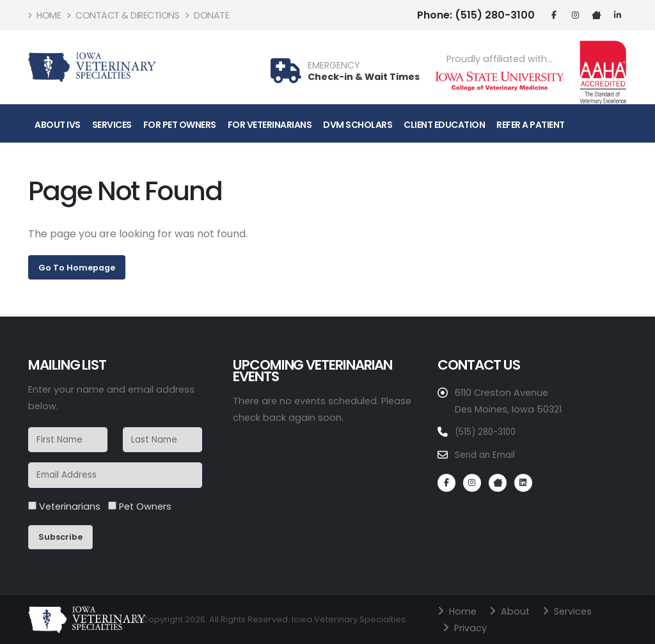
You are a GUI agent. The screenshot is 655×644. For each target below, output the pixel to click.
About (517, 611)
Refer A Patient (531, 125)
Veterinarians (64, 507)
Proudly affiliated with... (500, 59)
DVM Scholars (358, 125)
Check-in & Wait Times (364, 77)
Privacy (471, 628)
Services (112, 125)
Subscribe (60, 537)
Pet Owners (140, 507)
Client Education (444, 125)
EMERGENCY (334, 66)
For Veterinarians (270, 125)
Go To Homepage (77, 268)
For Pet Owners (180, 125)
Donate (207, 15)
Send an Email (487, 454)
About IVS (58, 125)
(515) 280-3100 (476, 15)
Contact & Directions (123, 15)
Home (44, 15)
